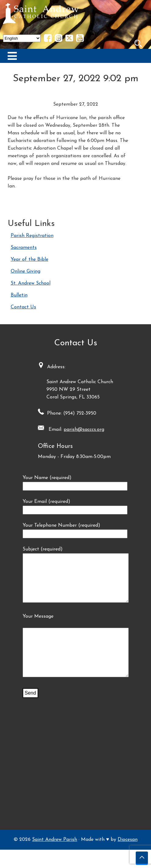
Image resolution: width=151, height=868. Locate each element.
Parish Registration (32, 236)
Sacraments (24, 248)
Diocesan (128, 858)
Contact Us (23, 307)
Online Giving (26, 271)
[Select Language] (22, 38)
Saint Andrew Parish (55, 858)
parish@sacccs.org (84, 430)
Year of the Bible (29, 260)
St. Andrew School (31, 283)
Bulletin (19, 295)
